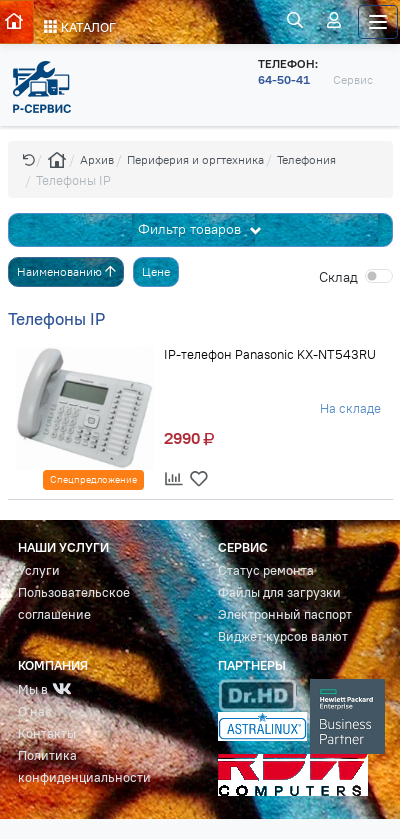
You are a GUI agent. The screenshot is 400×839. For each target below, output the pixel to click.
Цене (156, 271)
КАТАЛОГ (80, 27)
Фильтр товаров (191, 229)
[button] (29, 159)
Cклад (338, 277)
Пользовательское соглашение (74, 603)
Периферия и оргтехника (195, 159)
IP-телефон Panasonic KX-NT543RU (270, 354)
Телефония (306, 159)
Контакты (47, 733)
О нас (35, 711)
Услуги (39, 570)
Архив (97, 159)
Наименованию (66, 271)
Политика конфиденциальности (84, 766)
